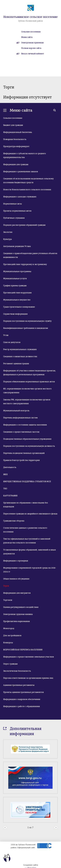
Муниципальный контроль (16, 411)
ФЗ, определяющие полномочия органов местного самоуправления (27, 391)
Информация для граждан (16, 164)
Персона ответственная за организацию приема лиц (28, 678)
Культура (7, 239)
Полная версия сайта (31, 48)
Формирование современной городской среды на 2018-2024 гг (30, 570)
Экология (8, 232)
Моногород (9, 628)
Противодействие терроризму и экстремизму (25, 264)
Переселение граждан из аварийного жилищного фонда (30, 514)
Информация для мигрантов (17, 593)
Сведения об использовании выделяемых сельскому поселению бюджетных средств (28, 181)
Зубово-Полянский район (30, 21)
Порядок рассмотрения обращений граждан (24, 225)
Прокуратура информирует (16, 146)
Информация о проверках (16, 561)
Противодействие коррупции (17, 293)
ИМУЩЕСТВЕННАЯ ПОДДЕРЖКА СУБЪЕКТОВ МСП (27, 482)
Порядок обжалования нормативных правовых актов (29, 382)
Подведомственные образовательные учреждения (27, 439)
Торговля (8, 600)
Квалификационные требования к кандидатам (26, 328)
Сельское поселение (13, 118)
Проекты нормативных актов (17, 211)
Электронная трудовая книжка (18, 614)
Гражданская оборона (14, 521)
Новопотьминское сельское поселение (30, 17)
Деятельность (10, 467)
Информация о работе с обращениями (22, 706)
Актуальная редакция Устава (17, 246)
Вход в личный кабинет (33, 54)
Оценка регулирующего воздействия (21, 607)
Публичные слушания (14, 218)
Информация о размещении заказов (21, 172)
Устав (6, 335)
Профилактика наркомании (17, 621)
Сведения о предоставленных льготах (21, 432)
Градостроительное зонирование (19, 307)
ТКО (5, 489)
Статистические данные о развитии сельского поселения (25, 530)
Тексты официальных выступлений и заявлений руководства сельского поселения (27, 541)
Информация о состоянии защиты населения (25, 425)
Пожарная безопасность (15, 139)
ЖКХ (5, 474)
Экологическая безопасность (17, 671)
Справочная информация (15, 314)
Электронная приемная (32, 43)
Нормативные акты (13, 204)
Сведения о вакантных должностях (20, 357)
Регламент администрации (16, 364)
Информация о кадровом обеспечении (22, 699)
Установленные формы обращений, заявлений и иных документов (30, 552)
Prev (5, 828)
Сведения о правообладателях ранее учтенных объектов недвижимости (30, 255)
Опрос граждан (10, 664)
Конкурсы (8, 643)
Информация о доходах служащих (20, 197)
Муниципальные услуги (15, 279)
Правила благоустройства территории (21, 460)
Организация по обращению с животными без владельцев (26, 505)
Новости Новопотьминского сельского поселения (27, 190)
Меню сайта (27, 37)
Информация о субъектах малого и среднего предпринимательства (25, 155)
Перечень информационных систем (20, 418)
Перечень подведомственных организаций (24, 453)
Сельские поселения (31, 32)
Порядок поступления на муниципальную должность (29, 446)
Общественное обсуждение (16, 579)
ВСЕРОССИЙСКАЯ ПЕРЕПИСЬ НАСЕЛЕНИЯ (23, 650)
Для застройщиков (12, 636)
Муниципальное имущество (17, 300)
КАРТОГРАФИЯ (10, 496)
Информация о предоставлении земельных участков (29, 657)
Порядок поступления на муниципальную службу (27, 321)
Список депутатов (12, 342)
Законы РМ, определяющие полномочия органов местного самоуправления (27, 402)
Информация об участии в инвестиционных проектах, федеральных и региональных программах (30, 373)
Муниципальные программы (17, 271)
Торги (6, 586)
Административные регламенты (19, 685)
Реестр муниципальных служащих (20, 349)
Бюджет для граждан (13, 125)
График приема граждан (15, 286)
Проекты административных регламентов (24, 692)
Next (56, 828)
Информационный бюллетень (18, 132)
